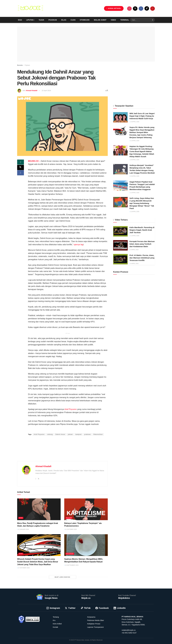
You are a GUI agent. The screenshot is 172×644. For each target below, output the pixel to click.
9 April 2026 (134, 250)
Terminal (125, 20)
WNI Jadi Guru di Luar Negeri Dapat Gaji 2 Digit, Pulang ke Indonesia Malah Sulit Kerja (142, 116)
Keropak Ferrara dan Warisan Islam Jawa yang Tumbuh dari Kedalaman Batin (142, 244)
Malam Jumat (100, 20)
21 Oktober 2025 (71, 529)
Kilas (64, 20)
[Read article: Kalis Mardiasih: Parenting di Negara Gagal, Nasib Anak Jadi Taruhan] (120, 231)
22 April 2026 (134, 193)
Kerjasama (91, 617)
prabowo (88, 434)
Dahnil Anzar (60, 434)
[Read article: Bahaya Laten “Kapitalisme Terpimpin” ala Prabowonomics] (86, 509)
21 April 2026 (134, 141)
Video (113, 20)
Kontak (55, 627)
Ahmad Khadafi (32, 91)
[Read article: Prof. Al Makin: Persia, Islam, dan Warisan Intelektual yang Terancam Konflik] (120, 259)
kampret (79, 434)
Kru (54, 620)
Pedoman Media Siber (96, 620)
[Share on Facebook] (21, 174)
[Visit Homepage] (30, 8)
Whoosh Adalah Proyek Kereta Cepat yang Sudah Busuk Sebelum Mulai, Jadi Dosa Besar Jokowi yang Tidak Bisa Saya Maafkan (38, 562)
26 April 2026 (134, 160)
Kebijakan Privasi (94, 624)
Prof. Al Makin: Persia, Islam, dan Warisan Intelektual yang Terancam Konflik (142, 258)
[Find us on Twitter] (135, 9)
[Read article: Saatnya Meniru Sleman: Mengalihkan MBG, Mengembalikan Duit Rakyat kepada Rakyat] (86, 545)
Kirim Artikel (57, 624)
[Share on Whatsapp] (21, 162)
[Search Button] (153, 20)
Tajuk (41, 20)
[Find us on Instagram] (129, 9)
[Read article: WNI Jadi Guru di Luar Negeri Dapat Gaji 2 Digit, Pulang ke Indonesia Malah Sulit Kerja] (120, 117)
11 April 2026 (134, 236)
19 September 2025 (71, 565)
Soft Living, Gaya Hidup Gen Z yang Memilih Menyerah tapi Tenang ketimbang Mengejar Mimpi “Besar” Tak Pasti (142, 203)
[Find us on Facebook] (141, 9)
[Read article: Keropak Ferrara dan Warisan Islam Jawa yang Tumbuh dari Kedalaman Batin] (120, 245)
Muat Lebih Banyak (63, 577)
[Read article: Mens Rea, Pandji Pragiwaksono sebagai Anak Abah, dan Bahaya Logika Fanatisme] (39, 509)
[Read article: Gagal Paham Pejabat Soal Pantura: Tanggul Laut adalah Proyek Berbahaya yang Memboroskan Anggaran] (120, 186)
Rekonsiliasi (98, 434)
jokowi (70, 434)
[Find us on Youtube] (153, 9)
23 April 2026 (134, 122)
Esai (20, 20)
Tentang (56, 617)
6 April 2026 (134, 264)
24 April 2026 (134, 176)
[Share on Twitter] (21, 168)
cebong (50, 434)
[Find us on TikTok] (147, 8)
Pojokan (53, 20)
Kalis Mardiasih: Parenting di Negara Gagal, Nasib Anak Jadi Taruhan (142, 230)
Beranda (20, 65)
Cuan (73, 20)
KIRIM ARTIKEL (114, 8)
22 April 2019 (46, 91)
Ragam (69, 518)
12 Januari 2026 (23, 529)
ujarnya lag (78, 245)
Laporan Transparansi (95, 627)
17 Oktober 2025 (23, 568)
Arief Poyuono (71, 409)
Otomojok (85, 20)
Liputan (30, 20)
